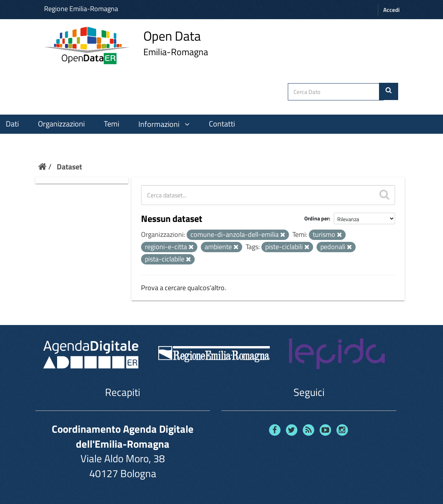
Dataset (69, 167)
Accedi (391, 10)
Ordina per (317, 218)
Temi (112, 124)
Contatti (222, 124)
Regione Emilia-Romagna (81, 9)
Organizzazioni (61, 124)
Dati (12, 124)
